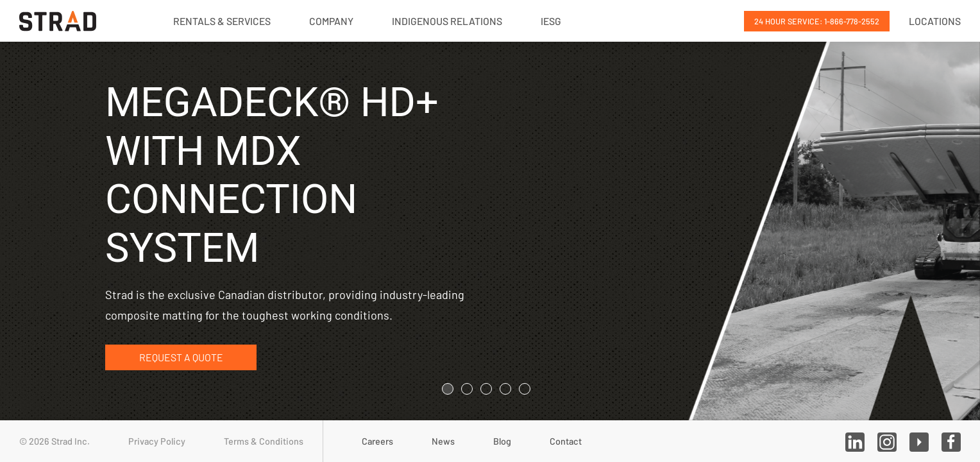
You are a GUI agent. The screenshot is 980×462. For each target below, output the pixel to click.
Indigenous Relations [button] (447, 21)
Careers (377, 441)
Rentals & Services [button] (222, 21)
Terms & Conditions (264, 441)
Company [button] (331, 21)
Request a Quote (181, 358)
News (443, 441)
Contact (566, 441)
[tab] (448, 389)
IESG (551, 21)
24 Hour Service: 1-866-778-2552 (817, 21)
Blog (502, 441)
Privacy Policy (157, 441)
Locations (935, 21)
